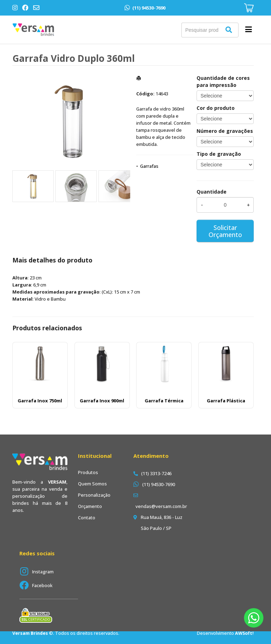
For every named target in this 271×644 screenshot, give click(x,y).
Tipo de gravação (219, 154)
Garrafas (149, 166)
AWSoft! (244, 633)
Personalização (94, 495)
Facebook (42, 585)
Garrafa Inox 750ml (40, 401)
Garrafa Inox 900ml (102, 401)
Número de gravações (225, 131)
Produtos (88, 472)
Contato (87, 518)
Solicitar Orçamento (225, 231)
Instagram (43, 572)
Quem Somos (92, 484)
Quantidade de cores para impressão (223, 81)
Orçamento (90, 506)
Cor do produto (216, 108)
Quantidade (212, 192)
